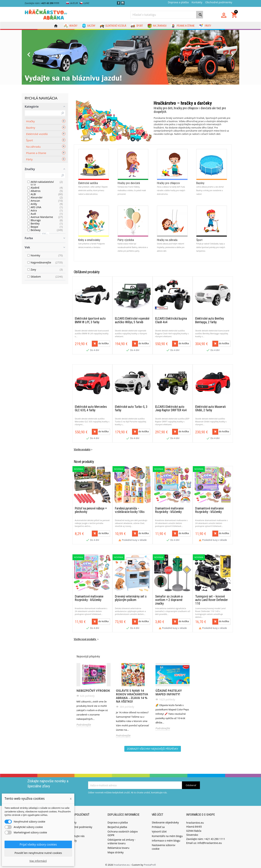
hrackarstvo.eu (122, 863)
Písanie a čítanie (183, 26)
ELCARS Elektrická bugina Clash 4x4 (171, 326)
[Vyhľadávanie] (167, 15)
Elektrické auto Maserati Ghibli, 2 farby (211, 412)
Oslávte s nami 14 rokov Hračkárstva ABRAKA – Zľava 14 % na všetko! (132, 695)
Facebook (119, 3)
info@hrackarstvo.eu (210, 841)
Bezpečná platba (117, 826)
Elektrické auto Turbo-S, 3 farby (131, 412)
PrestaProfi (150, 863)
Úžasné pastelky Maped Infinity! (169, 691)
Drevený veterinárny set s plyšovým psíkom (131, 597)
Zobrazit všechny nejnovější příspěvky (153, 747)
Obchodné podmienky (219, 2)
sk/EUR (72, 3)
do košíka (100, 349)
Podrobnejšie (84, 723)
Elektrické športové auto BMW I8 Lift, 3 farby (90, 326)
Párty (205, 26)
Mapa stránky (115, 851)
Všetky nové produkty (86, 638)
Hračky (70, 26)
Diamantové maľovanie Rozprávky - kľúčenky (169, 511)
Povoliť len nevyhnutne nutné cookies (38, 853)
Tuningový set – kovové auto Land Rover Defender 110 (212, 599)
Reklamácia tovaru (118, 846)
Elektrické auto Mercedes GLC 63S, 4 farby (91, 412)
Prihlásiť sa (158, 826)
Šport (137, 26)
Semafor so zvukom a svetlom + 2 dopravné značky (169, 599)
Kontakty (197, 2)
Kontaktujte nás (75, 835)
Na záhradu (157, 26)
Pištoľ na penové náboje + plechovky (91, 511)
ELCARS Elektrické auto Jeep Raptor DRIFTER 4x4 (171, 412)
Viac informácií (38, 861)
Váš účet (158, 813)
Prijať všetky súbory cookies (38, 844)
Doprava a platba (178, 2)
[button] (38, 57)
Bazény (89, 26)
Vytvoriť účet (159, 830)
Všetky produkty (83, 453)
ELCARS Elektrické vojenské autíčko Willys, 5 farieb (132, 326)
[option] (130, 57)
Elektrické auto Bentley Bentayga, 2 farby (210, 326)
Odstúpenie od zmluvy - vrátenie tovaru (121, 840)
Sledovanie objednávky (165, 821)
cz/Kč (84, 3)
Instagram (123, 3)
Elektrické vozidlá (113, 26)
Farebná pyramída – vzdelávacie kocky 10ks (130, 511)
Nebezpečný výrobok (93, 689)
